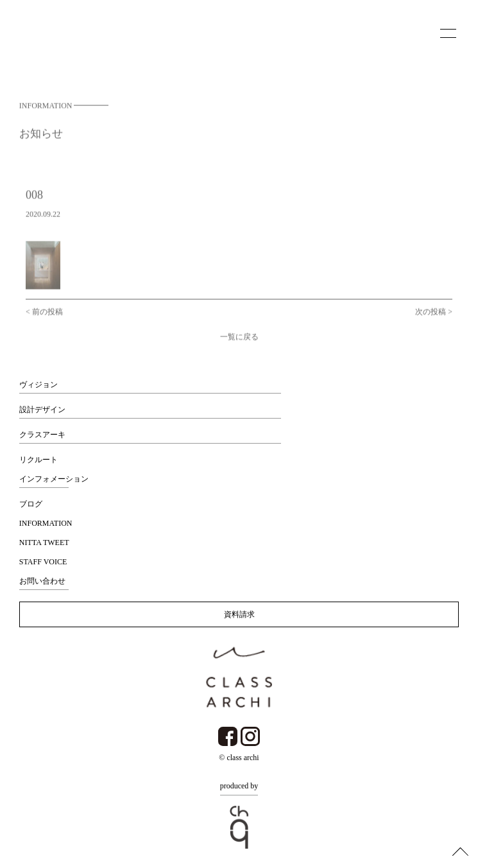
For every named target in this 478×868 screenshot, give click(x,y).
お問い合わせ (42, 581)
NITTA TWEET (44, 542)
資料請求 (239, 614)
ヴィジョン (38, 385)
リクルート (38, 460)
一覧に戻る (239, 341)
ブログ (31, 504)
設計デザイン (42, 410)
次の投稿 (431, 316)
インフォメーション (54, 479)
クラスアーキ (42, 435)
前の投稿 (47, 316)
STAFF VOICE (43, 562)
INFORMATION (46, 523)
